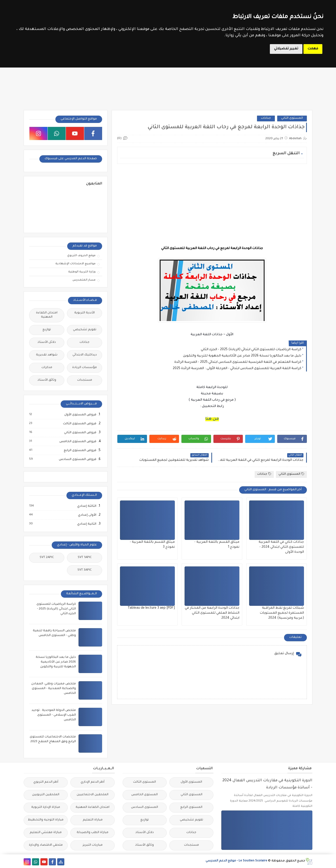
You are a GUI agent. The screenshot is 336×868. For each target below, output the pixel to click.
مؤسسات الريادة (85, 368)
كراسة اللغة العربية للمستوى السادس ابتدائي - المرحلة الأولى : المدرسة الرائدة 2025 (237, 369)
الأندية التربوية (85, 313)
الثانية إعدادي (86, 524)
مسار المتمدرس (84, 280)
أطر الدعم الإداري (93, 782)
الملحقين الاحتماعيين (93, 795)
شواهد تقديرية (47, 355)
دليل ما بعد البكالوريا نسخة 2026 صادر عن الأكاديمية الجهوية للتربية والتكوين (242, 356)
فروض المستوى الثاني (80, 433)
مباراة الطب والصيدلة (93, 833)
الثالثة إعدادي (86, 506)
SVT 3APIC (85, 570)
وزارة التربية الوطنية (82, 272)
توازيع (47, 330)
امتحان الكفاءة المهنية (47, 315)
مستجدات (85, 380)
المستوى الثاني (292, 118)
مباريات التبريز (93, 845)
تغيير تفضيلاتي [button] (286, 49)
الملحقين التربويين (46, 795)
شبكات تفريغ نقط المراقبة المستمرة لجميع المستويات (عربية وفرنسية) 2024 (282, 613)
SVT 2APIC (47, 558)
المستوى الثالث (145, 782)
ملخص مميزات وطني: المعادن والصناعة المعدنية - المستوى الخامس (54, 689)
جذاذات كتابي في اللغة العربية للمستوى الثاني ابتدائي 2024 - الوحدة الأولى (281, 547)
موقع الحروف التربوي (81, 256)
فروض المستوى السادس (77, 459)
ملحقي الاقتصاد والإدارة (46, 845)
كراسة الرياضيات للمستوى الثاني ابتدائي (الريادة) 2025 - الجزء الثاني (251, 350)
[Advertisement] (212, 205)
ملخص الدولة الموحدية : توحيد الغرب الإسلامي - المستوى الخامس (54, 715)
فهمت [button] (313, 49)
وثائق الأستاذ (47, 380)
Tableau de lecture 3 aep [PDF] (151, 608)
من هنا (212, 419)
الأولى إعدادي (87, 515)
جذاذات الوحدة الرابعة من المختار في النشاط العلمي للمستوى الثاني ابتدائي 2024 (212, 613)
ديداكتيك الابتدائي (85, 355)
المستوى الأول (191, 782)
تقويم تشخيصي (85, 330)
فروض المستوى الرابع (80, 451)
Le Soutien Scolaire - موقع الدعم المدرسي (236, 861)
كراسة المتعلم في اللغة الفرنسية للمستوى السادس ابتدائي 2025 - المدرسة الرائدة (238, 362)
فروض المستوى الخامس (78, 442)
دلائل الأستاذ (47, 342)
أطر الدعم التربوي (46, 782)
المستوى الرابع (191, 807)
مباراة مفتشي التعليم (46, 833)
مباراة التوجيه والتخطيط (46, 820)
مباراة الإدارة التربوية (46, 807)
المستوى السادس (145, 807)
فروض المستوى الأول (80, 415)
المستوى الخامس (145, 795)
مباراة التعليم (93, 820)
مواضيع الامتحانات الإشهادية (75, 264)
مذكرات (47, 368)
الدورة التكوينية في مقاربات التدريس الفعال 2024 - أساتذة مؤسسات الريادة (267, 784)
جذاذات (266, 118)
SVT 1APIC (85, 558)
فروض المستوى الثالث (79, 424)
